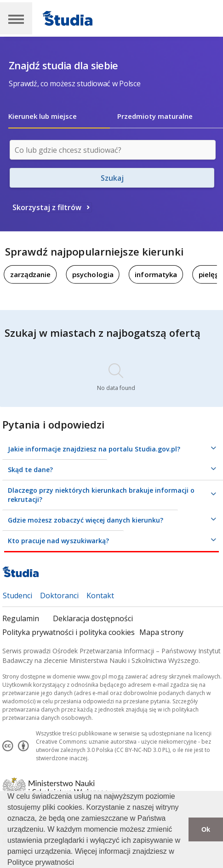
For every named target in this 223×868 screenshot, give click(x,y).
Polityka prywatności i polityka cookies (69, 632)
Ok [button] (206, 829)
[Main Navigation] (16, 18)
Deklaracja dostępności (93, 618)
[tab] (59, 116)
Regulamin (21, 618)
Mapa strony (161, 632)
